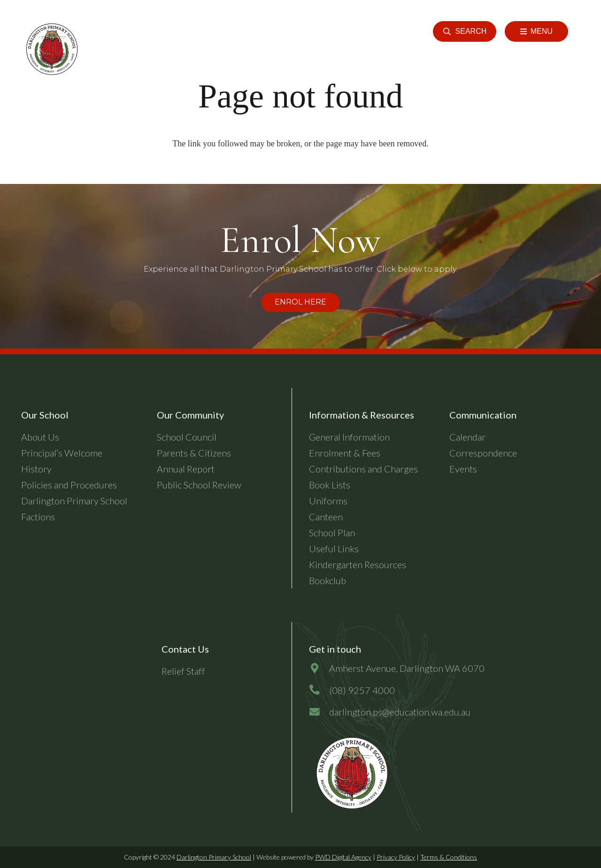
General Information (349, 437)
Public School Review (199, 485)
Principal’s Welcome (62, 453)
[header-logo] (50, 49)
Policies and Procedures (69, 485)
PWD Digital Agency (343, 857)
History (36, 469)
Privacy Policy (396, 857)
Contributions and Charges (363, 469)
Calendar (467, 437)
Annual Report (186, 469)
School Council (187, 437)
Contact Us (185, 649)
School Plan (332, 533)
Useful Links (334, 548)
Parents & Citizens (194, 453)
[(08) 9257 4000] (319, 690)
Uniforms (328, 501)
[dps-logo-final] (350, 773)
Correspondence (483, 453)
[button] (465, 31)
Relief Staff (183, 671)
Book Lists (330, 485)
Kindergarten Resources (358, 564)
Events (463, 469)
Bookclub (327, 580)
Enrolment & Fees (345, 453)
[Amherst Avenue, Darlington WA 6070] (319, 668)
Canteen (326, 517)
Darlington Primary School (214, 857)
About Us (40, 437)
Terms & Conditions (449, 857)
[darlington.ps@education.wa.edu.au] (319, 712)
